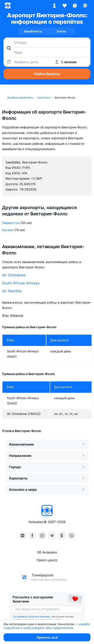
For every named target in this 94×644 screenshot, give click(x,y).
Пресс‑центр (47, 560)
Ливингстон (11, 223)
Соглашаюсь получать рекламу (31, 617)
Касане (7, 230)
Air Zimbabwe (14, 275)
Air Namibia (12, 291)
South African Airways (21, 283)
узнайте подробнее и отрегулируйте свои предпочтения (47, 626)
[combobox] (47, 42)
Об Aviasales (47, 552)
